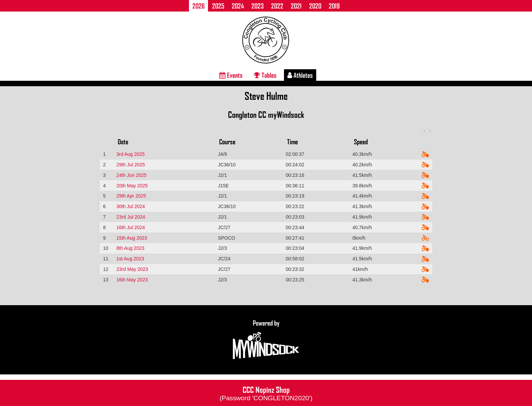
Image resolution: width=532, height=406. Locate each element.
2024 (238, 6)
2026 (198, 6)
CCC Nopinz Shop (266, 393)
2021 (296, 6)
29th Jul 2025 (131, 165)
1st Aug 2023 (130, 259)
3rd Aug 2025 (130, 154)
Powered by (266, 340)
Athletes (300, 75)
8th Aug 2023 (130, 248)
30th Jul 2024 (131, 206)
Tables (265, 75)
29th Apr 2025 (131, 196)
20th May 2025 (132, 186)
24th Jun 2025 (131, 175)
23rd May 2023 (132, 269)
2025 (218, 6)
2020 (315, 6)
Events (231, 75)
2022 (277, 6)
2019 (334, 6)
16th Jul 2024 (131, 227)
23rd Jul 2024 (131, 217)
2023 (258, 6)
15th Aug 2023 (132, 238)
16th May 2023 (132, 280)
